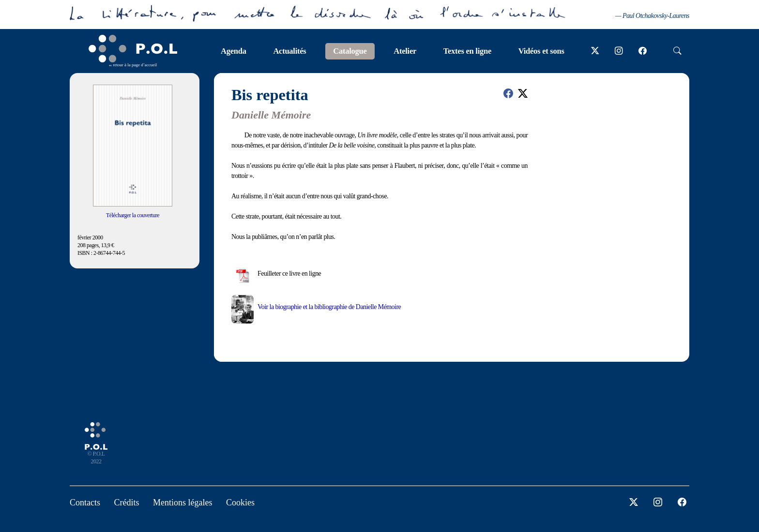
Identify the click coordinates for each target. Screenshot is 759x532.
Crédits (127, 502)
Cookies (240, 502)
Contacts (85, 502)
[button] (508, 93)
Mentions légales (182, 502)
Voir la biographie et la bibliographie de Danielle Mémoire (329, 307)
